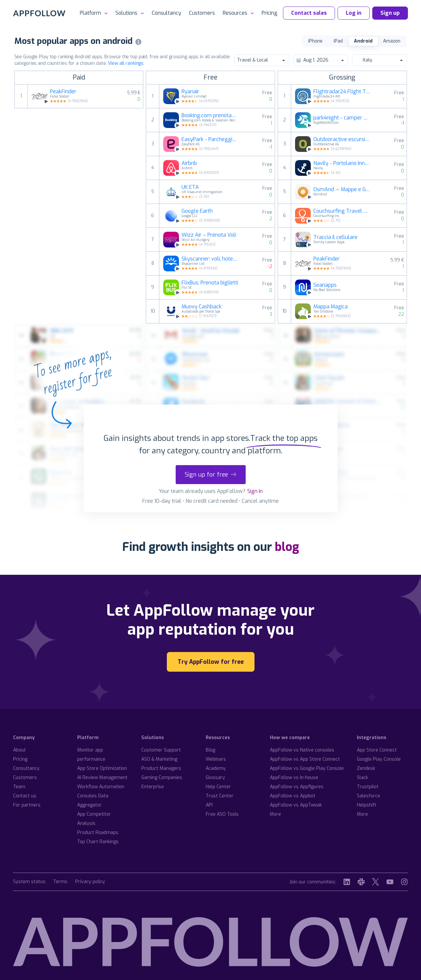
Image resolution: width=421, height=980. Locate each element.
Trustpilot (368, 787)
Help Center (218, 787)
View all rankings (126, 63)
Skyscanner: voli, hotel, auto (210, 259)
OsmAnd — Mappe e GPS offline (342, 190)
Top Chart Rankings (98, 842)
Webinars (216, 759)
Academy (216, 768)
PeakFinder (63, 92)
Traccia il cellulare (335, 237)
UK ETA (190, 187)
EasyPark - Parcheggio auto (210, 139)
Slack (362, 778)
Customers (202, 13)
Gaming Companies (162, 778)
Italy (379, 60)
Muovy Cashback (202, 307)
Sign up (390, 13)
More (275, 814)
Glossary (215, 778)
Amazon (392, 41)
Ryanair (190, 92)
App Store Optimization (102, 768)
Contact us (25, 796)
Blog (210, 750)
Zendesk (366, 768)
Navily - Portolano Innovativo (342, 163)
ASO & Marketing (159, 759)
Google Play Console (379, 759)
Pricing (270, 13)
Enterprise (153, 787)
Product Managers (161, 768)
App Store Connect (377, 750)
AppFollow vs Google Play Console (307, 768)
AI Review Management (102, 778)
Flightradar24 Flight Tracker (342, 92)
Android (363, 41)
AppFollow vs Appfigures (297, 787)
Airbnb (189, 163)
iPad (338, 41)
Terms (60, 882)
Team (19, 787)
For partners (27, 805)
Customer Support (161, 750)
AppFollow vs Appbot (293, 796)
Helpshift (367, 805)
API (209, 805)
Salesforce (368, 796)
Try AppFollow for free (211, 662)
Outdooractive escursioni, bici (342, 139)
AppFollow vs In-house (294, 778)
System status (29, 882)
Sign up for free (211, 475)
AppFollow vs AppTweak (296, 805)
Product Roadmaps (98, 833)
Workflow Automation (101, 787)
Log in (354, 13)
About (19, 750)
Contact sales (309, 13)
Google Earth (197, 211)
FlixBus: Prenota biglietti (210, 283)
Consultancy (167, 13)
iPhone (315, 41)
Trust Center (220, 796)
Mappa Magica (331, 307)
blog (287, 547)
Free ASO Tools (222, 814)
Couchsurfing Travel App (342, 211)
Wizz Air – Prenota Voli (209, 235)
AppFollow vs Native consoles (302, 750)
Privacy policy (90, 882)
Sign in (255, 491)
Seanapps (325, 285)
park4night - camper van (342, 118)
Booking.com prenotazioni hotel (210, 116)
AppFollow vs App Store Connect (305, 759)
